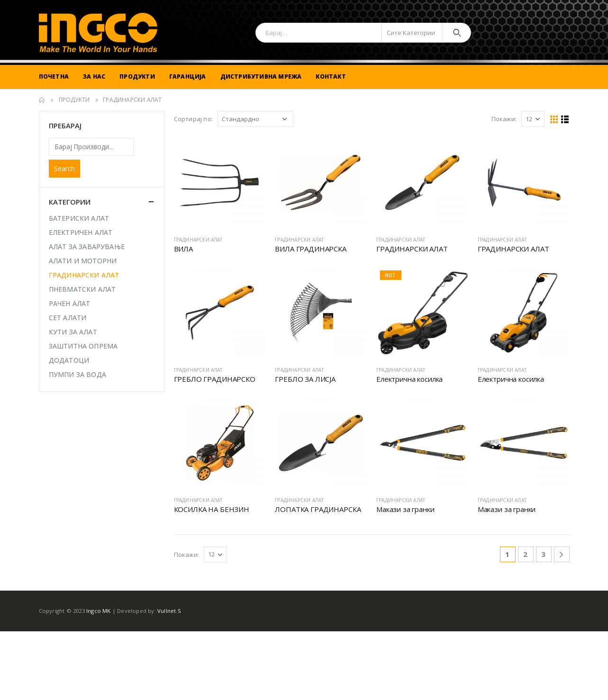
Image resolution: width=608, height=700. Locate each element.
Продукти (137, 76)
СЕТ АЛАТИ (68, 318)
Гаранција (188, 76)
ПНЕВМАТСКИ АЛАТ (82, 289)
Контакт (331, 76)
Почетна (54, 76)
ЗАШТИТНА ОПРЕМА (83, 346)
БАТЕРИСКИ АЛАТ (79, 218)
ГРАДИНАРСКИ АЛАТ (198, 240)
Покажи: (504, 119)
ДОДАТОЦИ (69, 360)
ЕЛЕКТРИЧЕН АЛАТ (81, 232)
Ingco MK (99, 611)
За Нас (94, 76)
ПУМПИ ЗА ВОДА (78, 374)
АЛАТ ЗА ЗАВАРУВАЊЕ (87, 247)
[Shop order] (255, 119)
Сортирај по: (193, 119)
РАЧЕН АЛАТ (70, 303)
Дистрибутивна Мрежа (261, 76)
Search (64, 168)
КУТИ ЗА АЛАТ (73, 332)
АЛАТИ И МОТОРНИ (83, 261)
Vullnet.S (169, 611)
